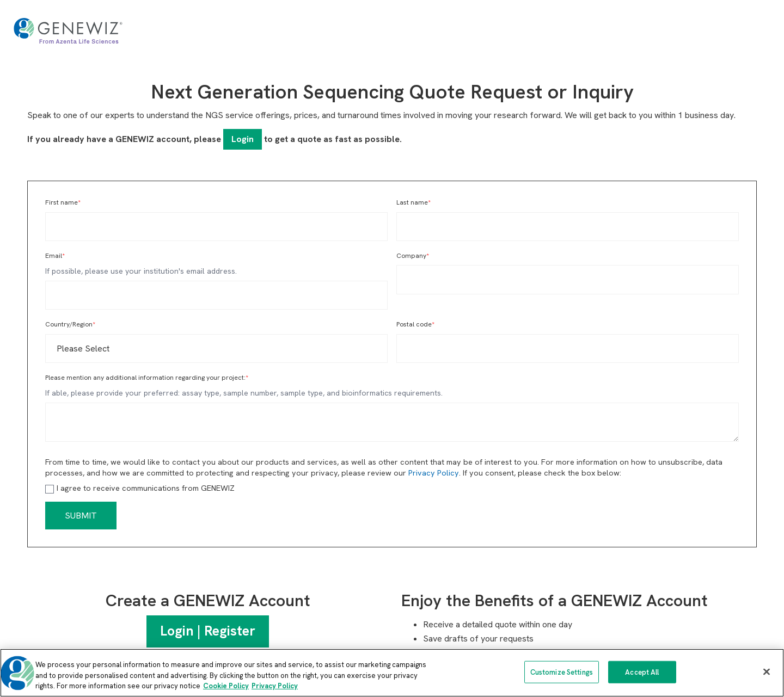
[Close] (767, 671)
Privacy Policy (434, 473)
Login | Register (208, 631)
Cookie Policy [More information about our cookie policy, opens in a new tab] (226, 686)
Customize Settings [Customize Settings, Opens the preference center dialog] (562, 672)
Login (243, 139)
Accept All (642, 672)
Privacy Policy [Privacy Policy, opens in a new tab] (275, 686)
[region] (392, 673)
